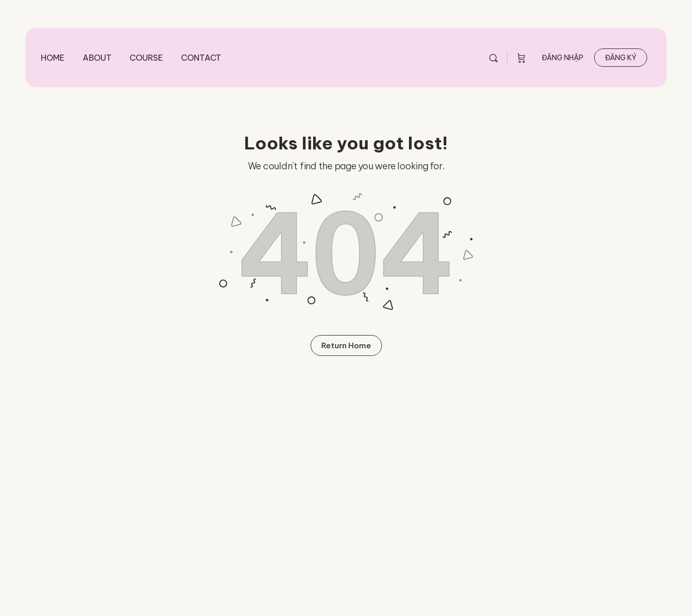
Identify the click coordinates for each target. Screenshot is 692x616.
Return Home (346, 345)
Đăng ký (621, 58)
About (97, 58)
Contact (201, 58)
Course (146, 58)
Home (53, 58)
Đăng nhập (562, 58)
